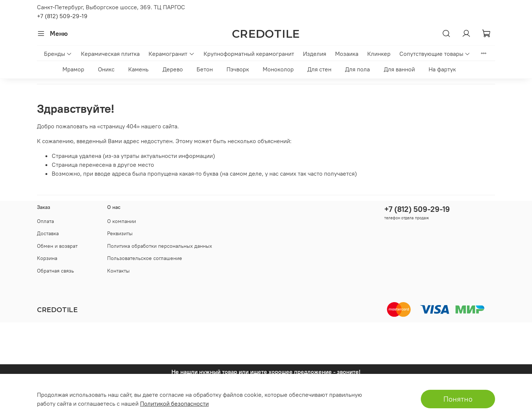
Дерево (173, 69)
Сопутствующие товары (435, 54)
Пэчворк (238, 69)
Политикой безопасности (174, 403)
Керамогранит (171, 54)
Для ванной (399, 69)
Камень (138, 69)
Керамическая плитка (110, 54)
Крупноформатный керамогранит (249, 54)
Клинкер (379, 54)
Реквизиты (120, 233)
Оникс (106, 69)
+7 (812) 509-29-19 (62, 16)
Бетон (205, 69)
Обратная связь (55, 271)
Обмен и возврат (57, 246)
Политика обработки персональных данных (160, 246)
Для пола (357, 69)
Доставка (48, 233)
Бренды (58, 54)
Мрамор (73, 69)
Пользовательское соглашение (145, 258)
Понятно (458, 399)
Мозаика (347, 54)
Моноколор (278, 69)
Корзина (47, 258)
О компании (122, 221)
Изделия (315, 54)
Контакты (118, 271)
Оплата (45, 221)
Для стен (319, 69)
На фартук (442, 69)
